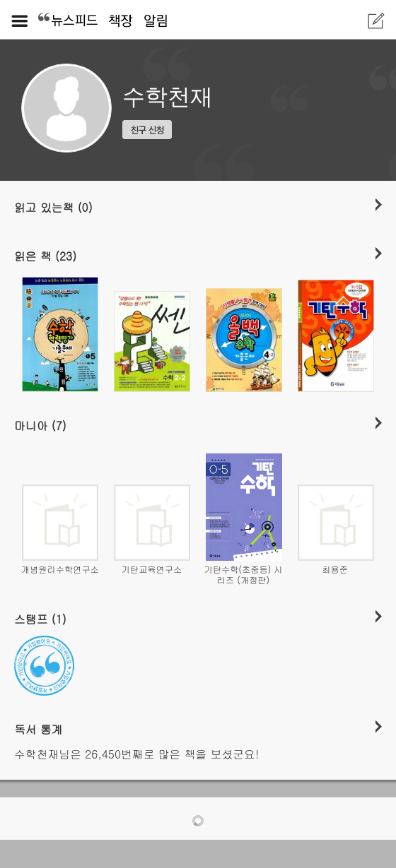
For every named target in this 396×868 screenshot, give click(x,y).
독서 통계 (39, 729)
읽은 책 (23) (45, 256)
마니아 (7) (40, 425)
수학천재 (168, 97)
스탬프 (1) (40, 619)
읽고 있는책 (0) (53, 207)
